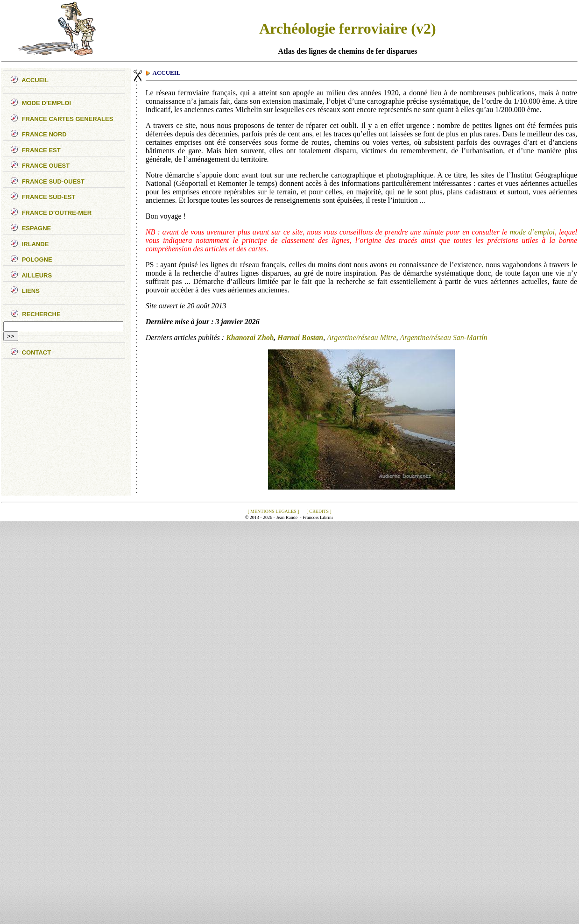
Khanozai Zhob (250, 338)
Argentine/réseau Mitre (362, 338)
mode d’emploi (532, 232)
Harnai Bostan (300, 338)
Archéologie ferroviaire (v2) (348, 28)
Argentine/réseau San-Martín (443, 338)
